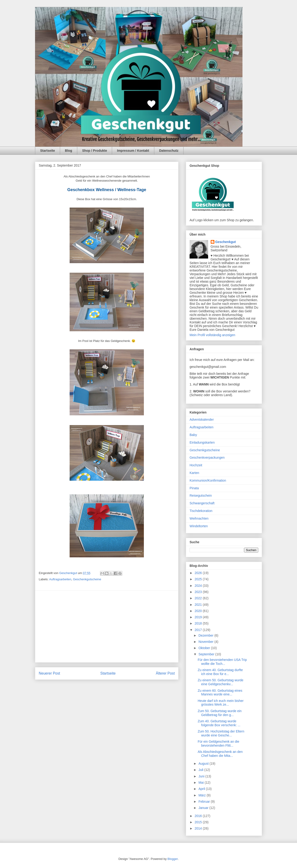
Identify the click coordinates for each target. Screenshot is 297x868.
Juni (202, 776)
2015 (199, 822)
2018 (199, 623)
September (207, 654)
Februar (205, 802)
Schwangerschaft (202, 503)
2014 (199, 828)
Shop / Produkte (95, 151)
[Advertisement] (107, 626)
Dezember (206, 635)
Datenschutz (169, 151)
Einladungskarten (202, 442)
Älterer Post (165, 673)
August (204, 764)
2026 (199, 573)
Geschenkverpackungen (207, 458)
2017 (199, 630)
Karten (194, 473)
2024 (199, 586)
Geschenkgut (226, 242)
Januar (204, 808)
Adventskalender (202, 420)
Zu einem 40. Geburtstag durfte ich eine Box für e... (220, 672)
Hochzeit (196, 465)
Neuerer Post (49, 673)
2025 (199, 579)
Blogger (173, 859)
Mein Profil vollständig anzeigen (212, 335)
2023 (199, 592)
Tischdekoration (201, 511)
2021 (199, 605)
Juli (201, 770)
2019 (199, 617)
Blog (69, 151)
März (202, 795)
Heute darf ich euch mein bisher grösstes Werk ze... (221, 703)
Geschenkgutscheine (87, 579)
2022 (199, 598)
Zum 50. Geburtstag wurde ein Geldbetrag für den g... (220, 713)
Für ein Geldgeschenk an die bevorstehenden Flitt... (218, 743)
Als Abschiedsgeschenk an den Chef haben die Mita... (220, 754)
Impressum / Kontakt (133, 151)
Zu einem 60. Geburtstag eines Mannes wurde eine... (220, 693)
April (202, 789)
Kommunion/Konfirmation (208, 480)
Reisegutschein (201, 496)
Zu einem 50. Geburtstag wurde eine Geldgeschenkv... (221, 682)
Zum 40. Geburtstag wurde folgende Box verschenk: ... (219, 723)
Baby (193, 435)
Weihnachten (199, 518)
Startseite (48, 151)
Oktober (205, 648)
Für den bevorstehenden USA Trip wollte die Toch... (222, 662)
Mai (201, 783)
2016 (199, 816)
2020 (199, 611)
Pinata (194, 488)
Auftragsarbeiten (60, 579)
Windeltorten (199, 526)
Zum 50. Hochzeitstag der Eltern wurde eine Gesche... (221, 733)
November (206, 642)
